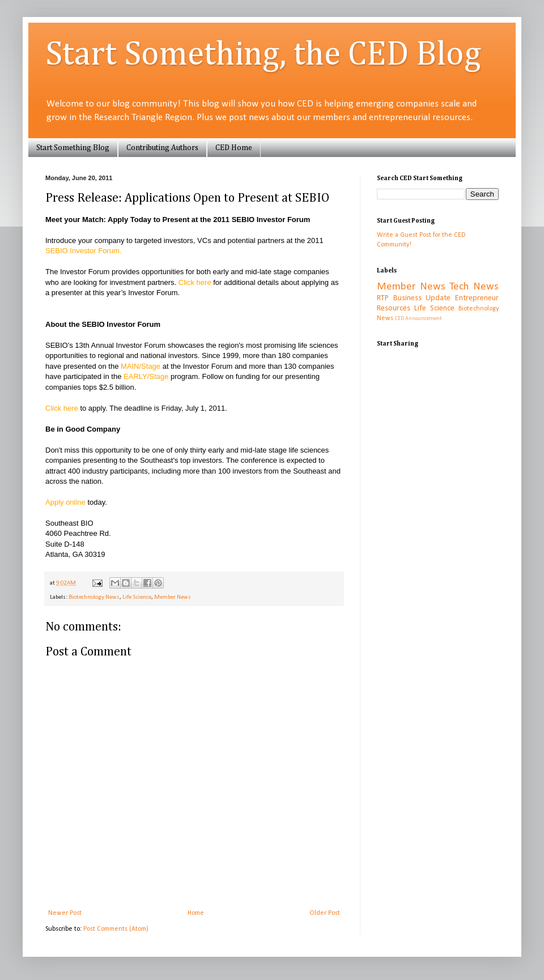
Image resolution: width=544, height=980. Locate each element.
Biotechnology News (94, 597)
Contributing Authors (162, 148)
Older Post (325, 913)
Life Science (137, 597)
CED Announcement (418, 319)
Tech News (474, 287)
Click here (195, 282)
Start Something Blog (73, 148)
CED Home (234, 148)
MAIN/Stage (141, 366)
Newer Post (65, 913)
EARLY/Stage (146, 376)
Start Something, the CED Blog (263, 55)
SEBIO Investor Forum (82, 251)
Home (196, 913)
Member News (173, 597)
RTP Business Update (414, 298)
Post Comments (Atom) (116, 929)
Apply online (65, 502)
